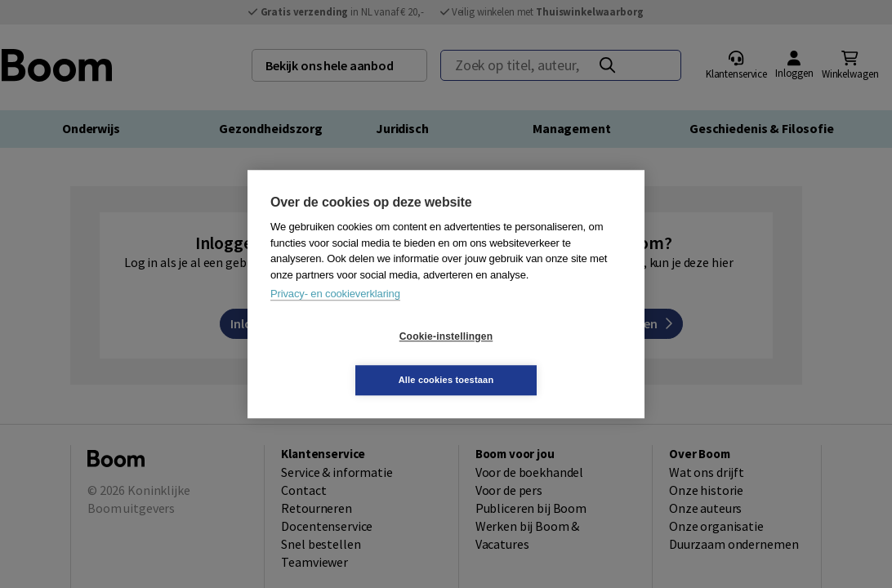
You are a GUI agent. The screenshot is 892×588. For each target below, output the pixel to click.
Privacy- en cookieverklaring (335, 316)
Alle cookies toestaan (544, 358)
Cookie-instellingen (349, 359)
